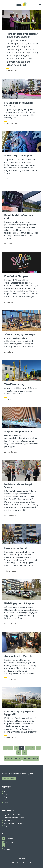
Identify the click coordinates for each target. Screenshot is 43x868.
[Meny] (40, 4)
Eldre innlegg (32, 758)
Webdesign (20, 862)
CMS (14, 862)
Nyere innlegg (12, 758)
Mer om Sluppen (9, 779)
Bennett (28, 862)
